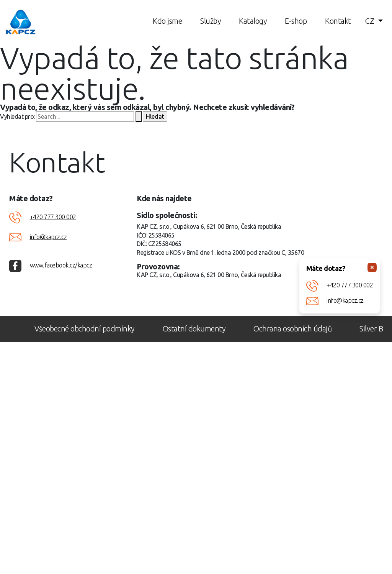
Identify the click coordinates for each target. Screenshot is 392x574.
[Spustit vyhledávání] (139, 116)
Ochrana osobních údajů (292, 329)
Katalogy (253, 21)
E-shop (296, 21)
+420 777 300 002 (350, 285)
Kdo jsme (167, 21)
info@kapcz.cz (345, 300)
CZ (371, 21)
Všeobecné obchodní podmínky (84, 329)
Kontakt (338, 21)
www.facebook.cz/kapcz (61, 265)
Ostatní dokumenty (194, 329)
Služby (210, 21)
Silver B (371, 329)
